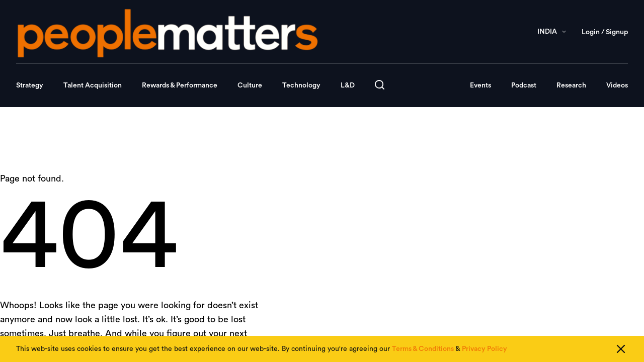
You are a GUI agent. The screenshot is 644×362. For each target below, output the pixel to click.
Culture (250, 85)
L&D (348, 85)
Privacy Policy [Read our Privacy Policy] (485, 349)
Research (571, 85)
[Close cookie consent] (621, 349)
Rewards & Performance (180, 85)
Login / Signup (605, 32)
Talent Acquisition (93, 85)
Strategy (30, 85)
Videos (617, 85)
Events (480, 85)
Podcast (524, 85)
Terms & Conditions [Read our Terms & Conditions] (423, 349)
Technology (301, 85)
